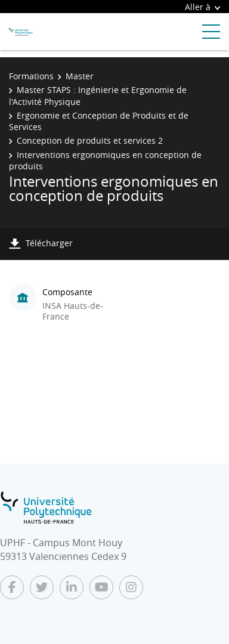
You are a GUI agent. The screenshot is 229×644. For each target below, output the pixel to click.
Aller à (202, 7)
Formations (31, 76)
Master (80, 76)
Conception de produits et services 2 (90, 140)
